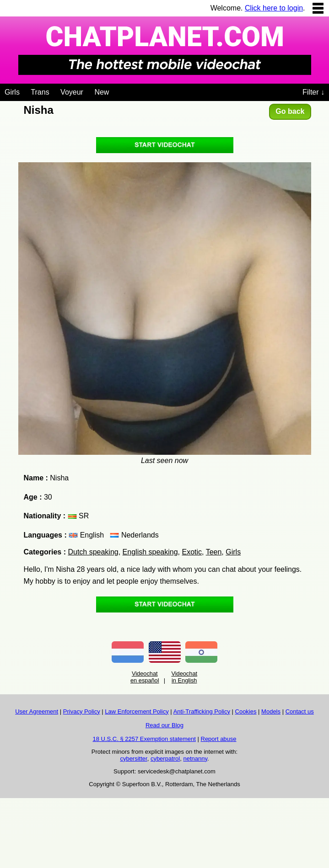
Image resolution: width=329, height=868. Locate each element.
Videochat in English (184, 677)
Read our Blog (164, 725)
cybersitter (133, 759)
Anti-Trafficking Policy (202, 711)
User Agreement (37, 711)
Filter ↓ (313, 92)
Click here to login (274, 8)
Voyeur (72, 92)
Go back (290, 111)
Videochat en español (145, 677)
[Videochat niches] (116, 91)
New (102, 92)
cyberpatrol (165, 759)
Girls (12, 92)
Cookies (246, 711)
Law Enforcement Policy (137, 711)
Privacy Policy (82, 711)
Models (271, 711)
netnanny (195, 759)
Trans (40, 92)
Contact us (300, 711)
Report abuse (219, 739)
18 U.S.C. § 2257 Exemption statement (144, 739)
